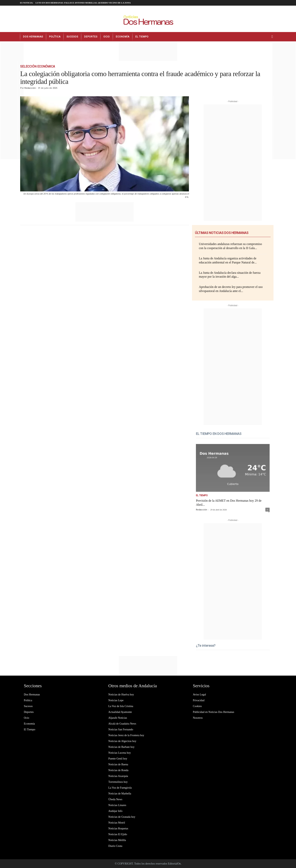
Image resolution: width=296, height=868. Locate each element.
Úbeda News (115, 799)
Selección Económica (38, 66)
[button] (273, 37)
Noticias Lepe (116, 700)
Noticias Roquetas (118, 828)
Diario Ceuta (115, 846)
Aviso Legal (199, 695)
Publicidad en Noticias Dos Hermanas (213, 712)
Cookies (197, 706)
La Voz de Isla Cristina (121, 706)
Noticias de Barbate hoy (122, 747)
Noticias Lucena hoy (120, 753)
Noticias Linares (117, 805)
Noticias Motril (117, 823)
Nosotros (198, 718)
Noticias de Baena (118, 764)
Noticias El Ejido (118, 834)
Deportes (91, 37)
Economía (123, 37)
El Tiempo (142, 37)
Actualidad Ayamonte (120, 712)
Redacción (30, 88)
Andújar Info (116, 811)
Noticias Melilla (117, 840)
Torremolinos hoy (118, 782)
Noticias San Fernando (121, 729)
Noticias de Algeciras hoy (122, 741)
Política (55, 37)
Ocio (107, 37)
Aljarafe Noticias (118, 718)
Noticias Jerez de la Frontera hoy (126, 735)
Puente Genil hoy (118, 759)
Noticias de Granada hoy (122, 817)
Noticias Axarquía (118, 776)
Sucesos (72, 37)
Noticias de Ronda (118, 770)
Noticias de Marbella (120, 794)
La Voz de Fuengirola (120, 788)
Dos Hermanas (33, 37)
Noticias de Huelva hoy (121, 695)
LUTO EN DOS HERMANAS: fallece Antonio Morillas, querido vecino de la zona (83, 3)
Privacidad (199, 700)
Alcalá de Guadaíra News (122, 724)
